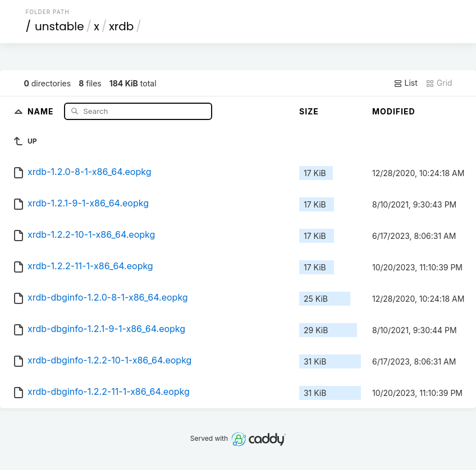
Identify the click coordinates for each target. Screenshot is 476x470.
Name (42, 111)
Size (309, 111)
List (406, 83)
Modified (394, 111)
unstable (60, 26)
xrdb (121, 26)
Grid (439, 83)
